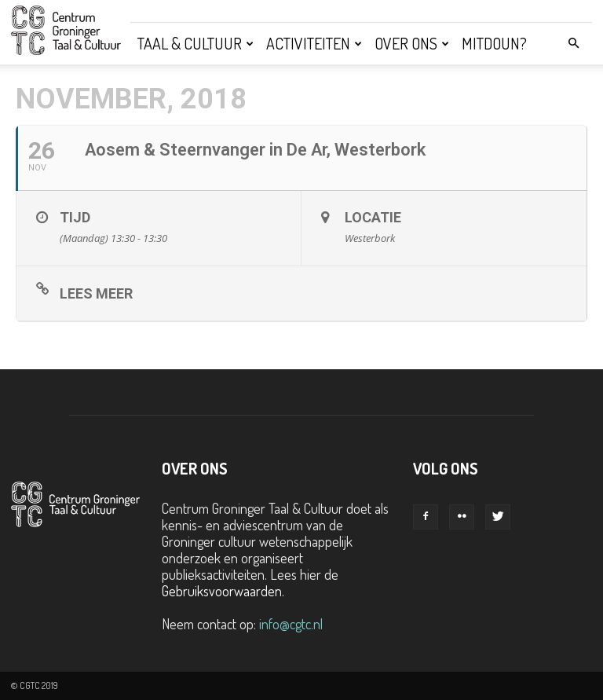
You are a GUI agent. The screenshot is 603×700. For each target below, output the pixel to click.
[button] (573, 42)
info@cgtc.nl (291, 624)
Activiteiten (314, 43)
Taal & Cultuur (196, 43)
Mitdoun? (494, 43)
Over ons (412, 43)
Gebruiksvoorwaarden (222, 591)
